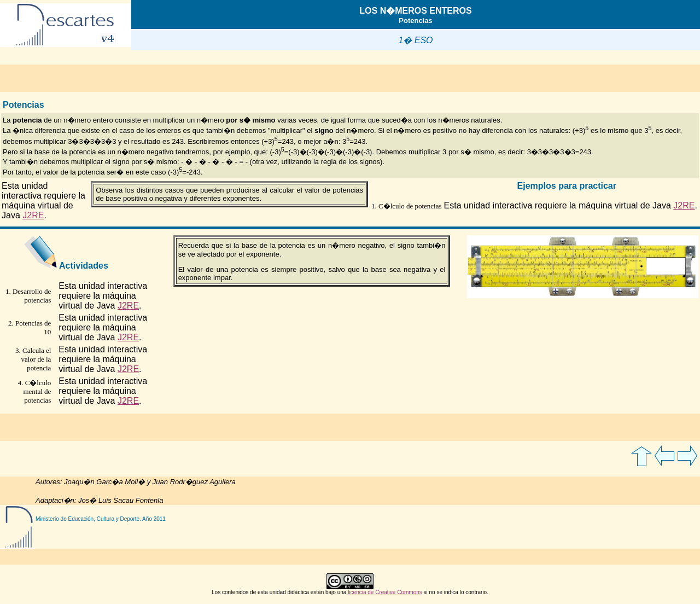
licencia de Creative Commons (385, 592)
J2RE (33, 215)
